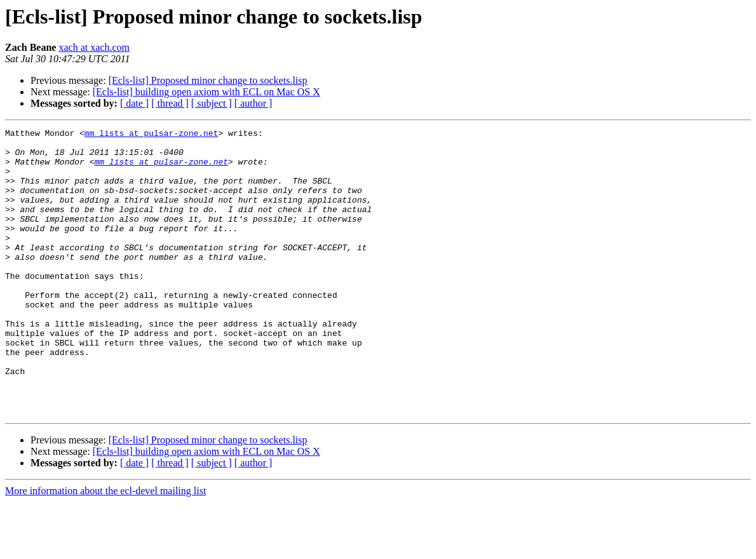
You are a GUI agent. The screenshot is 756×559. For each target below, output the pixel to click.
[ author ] (253, 103)
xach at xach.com (94, 47)
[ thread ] (170, 103)
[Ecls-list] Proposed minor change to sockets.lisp (208, 80)
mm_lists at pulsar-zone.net (152, 135)
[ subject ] (212, 103)
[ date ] (134, 103)
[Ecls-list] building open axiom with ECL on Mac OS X (206, 92)
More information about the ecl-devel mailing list (105, 548)
